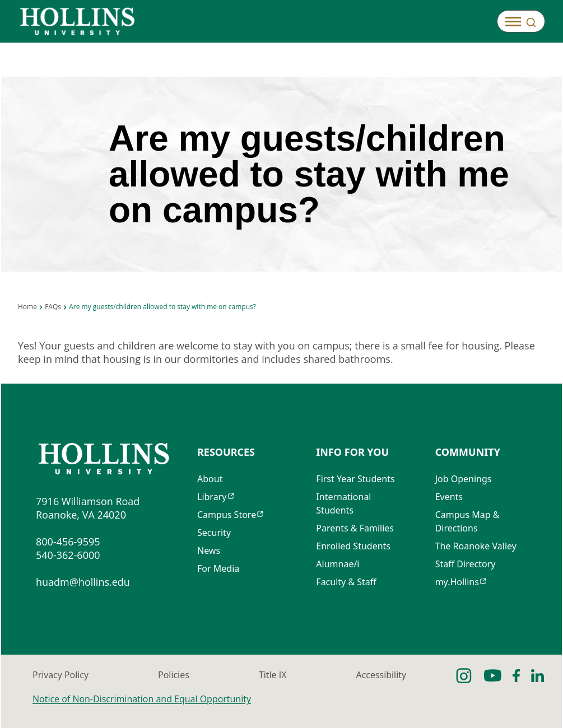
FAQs (53, 307)
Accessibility (381, 675)
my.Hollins (457, 582)
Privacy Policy (61, 675)
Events (449, 497)
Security (214, 533)
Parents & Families (355, 528)
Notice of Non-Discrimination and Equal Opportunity (142, 699)
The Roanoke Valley (476, 546)
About (210, 479)
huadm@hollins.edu (83, 582)
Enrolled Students (353, 546)
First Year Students (355, 479)
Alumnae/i (338, 564)
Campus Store (227, 515)
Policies (174, 675)
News (209, 550)
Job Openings (464, 479)
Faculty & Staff (346, 582)
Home (27, 307)
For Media (218, 568)
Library (212, 497)
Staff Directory (466, 564)
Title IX (273, 675)
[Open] (521, 21)
